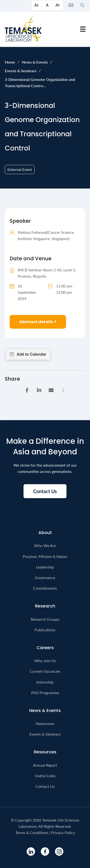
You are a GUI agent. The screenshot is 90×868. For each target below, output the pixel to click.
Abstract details (38, 322)
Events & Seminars (21, 71)
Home (10, 62)
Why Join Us (45, 661)
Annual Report (45, 765)
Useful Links (45, 776)
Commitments (45, 588)
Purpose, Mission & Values (45, 556)
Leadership (45, 567)
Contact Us (45, 786)
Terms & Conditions (32, 832)
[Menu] (83, 29)
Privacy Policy (63, 832)
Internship (45, 682)
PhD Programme (45, 693)
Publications (45, 630)
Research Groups (45, 619)
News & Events (35, 62)
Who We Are (45, 545)
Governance (45, 578)
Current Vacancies (45, 671)
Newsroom (45, 723)
